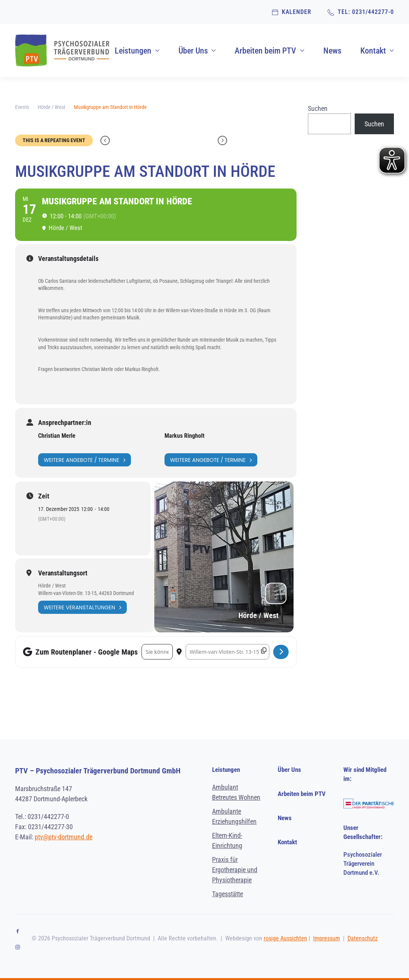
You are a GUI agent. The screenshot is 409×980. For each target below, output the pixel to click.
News (332, 51)
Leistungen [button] (137, 51)
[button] (395, 932)
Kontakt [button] (377, 51)
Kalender (291, 12)
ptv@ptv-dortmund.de (64, 837)
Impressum (327, 938)
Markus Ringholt (185, 436)
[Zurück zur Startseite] (62, 51)
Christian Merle (57, 436)
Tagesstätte (228, 894)
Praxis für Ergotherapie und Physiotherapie (235, 870)
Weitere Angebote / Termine (85, 460)
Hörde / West (52, 586)
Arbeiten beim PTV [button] (270, 51)
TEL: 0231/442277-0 (361, 12)
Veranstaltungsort (63, 573)
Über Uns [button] (197, 51)
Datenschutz (363, 938)
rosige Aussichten (285, 938)
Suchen (318, 108)
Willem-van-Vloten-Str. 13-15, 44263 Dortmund (86, 593)
